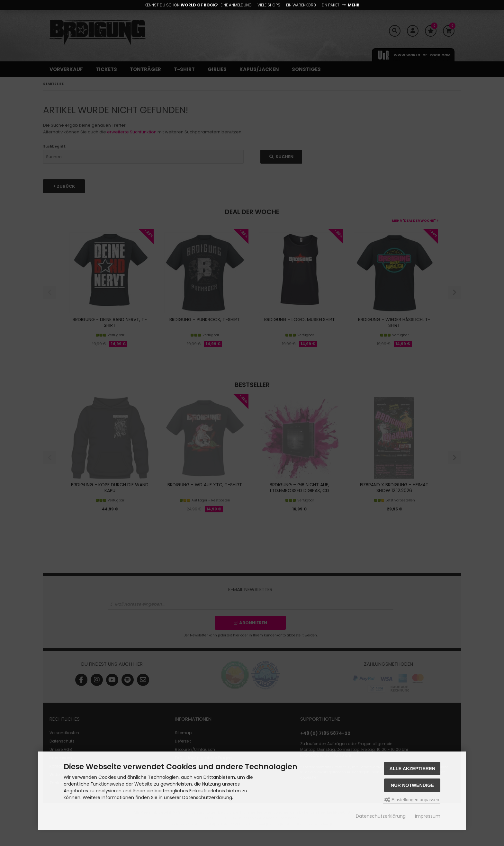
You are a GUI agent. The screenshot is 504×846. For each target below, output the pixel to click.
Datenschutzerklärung (381, 816)
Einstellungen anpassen (412, 800)
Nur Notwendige (412, 785)
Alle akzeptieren (413, 769)
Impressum (428, 816)
